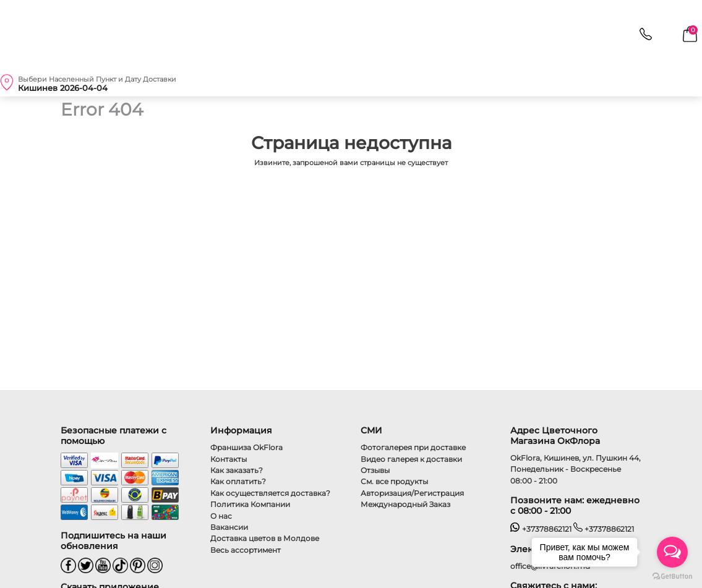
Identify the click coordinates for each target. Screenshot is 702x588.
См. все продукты (394, 481)
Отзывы (375, 470)
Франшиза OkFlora (246, 447)
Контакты (229, 459)
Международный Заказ (405, 504)
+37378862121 (541, 529)
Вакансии (229, 527)
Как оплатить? (238, 481)
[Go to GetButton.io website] (672, 576)
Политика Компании (250, 504)
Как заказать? (237, 470)
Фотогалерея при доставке (413, 447)
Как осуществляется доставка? (270, 493)
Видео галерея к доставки (411, 459)
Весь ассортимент (246, 550)
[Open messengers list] (672, 552)
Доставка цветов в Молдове (265, 538)
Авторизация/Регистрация (412, 493)
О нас (221, 516)
